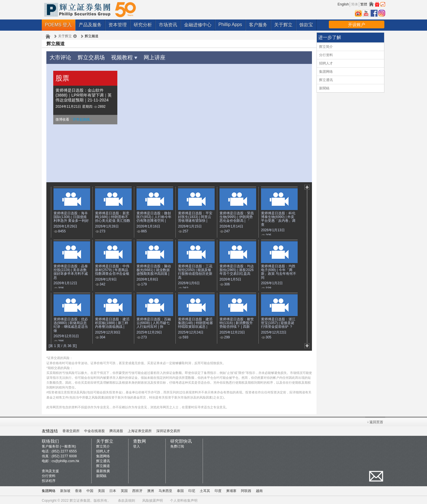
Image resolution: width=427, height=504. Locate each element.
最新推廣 (103, 470)
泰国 (180, 489)
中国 (90, 489)
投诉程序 (49, 479)
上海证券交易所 (140, 430)
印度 (218, 489)
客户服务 (258, 25)
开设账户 (357, 24)
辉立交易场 (86, 57)
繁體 (364, 4)
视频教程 (115, 57)
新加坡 (65, 489)
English (343, 4)
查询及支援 (50, 470)
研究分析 (143, 25)
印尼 (192, 489)
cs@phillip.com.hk (65, 460)
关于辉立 (283, 25)
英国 (124, 489)
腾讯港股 (116, 430)
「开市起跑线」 (81, 118)
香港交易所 (71, 430)
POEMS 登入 (58, 25)
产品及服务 (90, 25)
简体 (355, 4)
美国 (101, 489)
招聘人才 (326, 63)
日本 (113, 489)
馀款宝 (306, 25)
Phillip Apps (230, 24)
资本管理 (118, 25)
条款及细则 (126, 499)
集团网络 (326, 72)
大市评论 (59, 57)
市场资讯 (168, 25)
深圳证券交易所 (168, 430)
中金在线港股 (94, 430)
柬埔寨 (231, 489)
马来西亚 (165, 489)
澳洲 (151, 489)
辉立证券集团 (80, 499)
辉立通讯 (326, 80)
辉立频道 (103, 464)
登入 (137, 445)
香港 (78, 489)
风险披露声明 (153, 499)
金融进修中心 (198, 25)
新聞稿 (324, 88)
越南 (259, 489)
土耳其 (205, 489)
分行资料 (326, 55)
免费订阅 (177, 445)
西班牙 (137, 489)
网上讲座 (141, 57)
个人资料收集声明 (184, 499)
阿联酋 (246, 489)
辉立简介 (326, 47)
